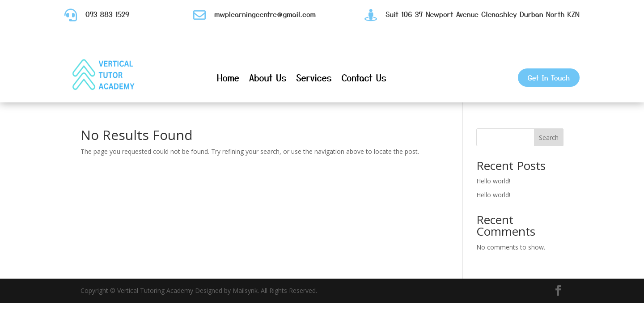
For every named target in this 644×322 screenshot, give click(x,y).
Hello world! (493, 181)
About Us (268, 78)
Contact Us (364, 78)
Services (314, 78)
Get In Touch (549, 77)
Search (549, 138)
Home (228, 78)
